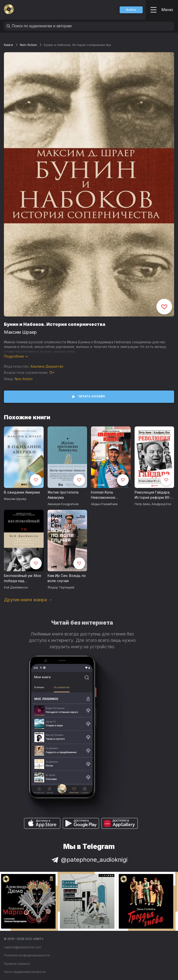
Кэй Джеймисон (16, 587)
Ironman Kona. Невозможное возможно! (103, 495)
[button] (131, 10)
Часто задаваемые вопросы (25, 972)
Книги (8, 45)
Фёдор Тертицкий (61, 587)
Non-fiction (28, 45)
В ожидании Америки (22, 492)
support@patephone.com (23, 947)
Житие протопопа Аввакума (63, 495)
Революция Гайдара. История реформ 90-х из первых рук (154, 495)
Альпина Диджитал (47, 366)
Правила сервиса (17, 964)
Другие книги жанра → (28, 600)
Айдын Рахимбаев (104, 504)
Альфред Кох (161, 504)
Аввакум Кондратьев (63, 504)
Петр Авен (142, 504)
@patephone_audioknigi (89, 860)
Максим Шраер (20, 332)
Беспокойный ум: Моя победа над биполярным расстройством (22, 578)
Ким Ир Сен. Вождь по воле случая (67, 578)
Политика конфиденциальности (27, 955)
